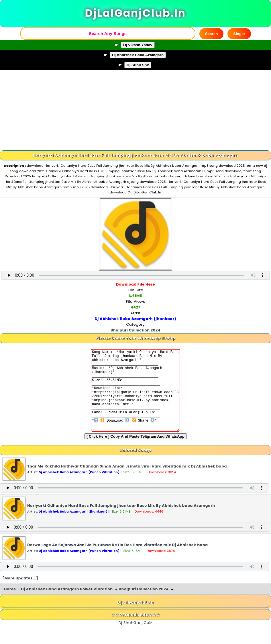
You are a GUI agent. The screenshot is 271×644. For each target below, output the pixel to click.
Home (10, 606)
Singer (239, 34)
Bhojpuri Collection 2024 (144, 606)
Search (211, 34)
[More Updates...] (20, 595)
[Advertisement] (135, 110)
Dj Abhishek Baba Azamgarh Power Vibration (67, 606)
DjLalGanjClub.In (135, 13)
